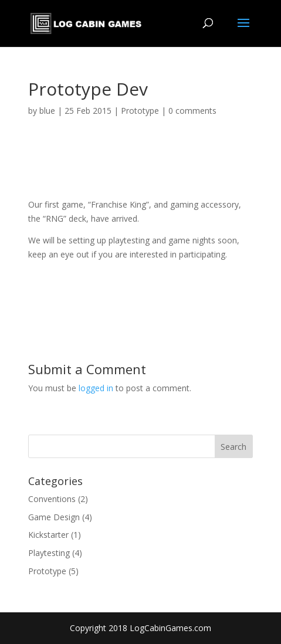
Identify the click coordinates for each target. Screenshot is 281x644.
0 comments (192, 111)
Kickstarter (48, 535)
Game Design (54, 517)
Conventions (52, 499)
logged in (96, 388)
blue (47, 111)
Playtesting (49, 553)
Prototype (140, 111)
